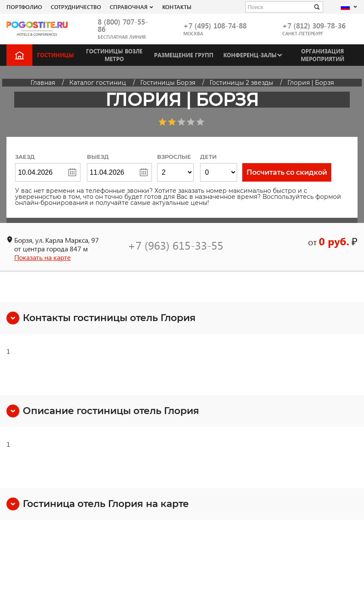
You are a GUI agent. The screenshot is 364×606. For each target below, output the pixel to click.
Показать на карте (42, 257)
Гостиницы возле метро (114, 55)
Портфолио (24, 7)
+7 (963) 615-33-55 (176, 245)
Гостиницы (56, 55)
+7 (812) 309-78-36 (314, 26)
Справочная (129, 7)
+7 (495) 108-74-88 (215, 26)
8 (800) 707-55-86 (123, 25)
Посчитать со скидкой (287, 172)
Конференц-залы (250, 55)
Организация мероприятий (322, 55)
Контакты (177, 7)
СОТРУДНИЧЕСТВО (76, 7)
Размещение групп (184, 55)
